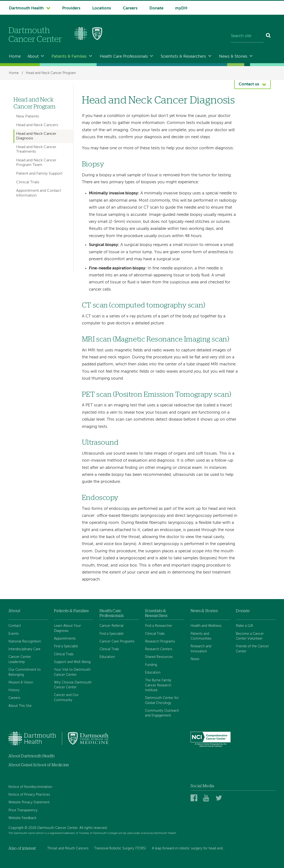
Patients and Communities (201, 636)
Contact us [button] (249, 84)
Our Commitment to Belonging (25, 672)
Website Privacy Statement (29, 802)
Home (15, 57)
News (195, 659)
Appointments (65, 639)
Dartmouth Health (26, 8)
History (14, 690)
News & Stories (233, 57)
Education (107, 657)
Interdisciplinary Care (24, 649)
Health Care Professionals (124, 57)
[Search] (268, 36)
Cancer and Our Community (66, 697)
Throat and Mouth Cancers (68, 848)
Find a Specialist (66, 646)
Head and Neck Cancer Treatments (36, 149)
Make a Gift (244, 626)
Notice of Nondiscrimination (30, 787)
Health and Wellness (206, 626)
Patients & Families (69, 57)
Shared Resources (159, 657)
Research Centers (159, 649)
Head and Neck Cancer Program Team (36, 163)
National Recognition (25, 642)
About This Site (20, 706)
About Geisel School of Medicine (39, 765)
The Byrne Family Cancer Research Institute (158, 685)
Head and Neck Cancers (37, 125)
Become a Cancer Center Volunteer (250, 636)
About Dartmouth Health (31, 756)
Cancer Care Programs (117, 642)
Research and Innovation (201, 649)
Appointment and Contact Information (39, 193)
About (33, 57)
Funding (151, 665)
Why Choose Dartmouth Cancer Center (73, 685)
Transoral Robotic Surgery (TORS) (120, 848)
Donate (156, 8)
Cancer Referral (111, 626)
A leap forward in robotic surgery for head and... (188, 848)
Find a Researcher (159, 626)
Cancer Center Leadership (20, 659)
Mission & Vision (21, 683)
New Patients (28, 116)
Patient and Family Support (39, 174)
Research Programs (160, 642)
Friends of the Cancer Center (252, 649)
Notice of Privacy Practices (29, 795)
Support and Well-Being (72, 662)
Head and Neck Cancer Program (51, 73)
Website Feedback (22, 818)
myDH (181, 8)
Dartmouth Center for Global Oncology (162, 700)
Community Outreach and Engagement (162, 713)
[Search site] (247, 36)
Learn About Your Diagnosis (67, 628)
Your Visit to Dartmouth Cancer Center (72, 672)
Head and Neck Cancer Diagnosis (36, 136)
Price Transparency (23, 810)
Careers (130, 8)
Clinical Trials (28, 182)
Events (13, 634)
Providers (71, 8)
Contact (15, 626)
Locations (102, 8)
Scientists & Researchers (183, 57)
